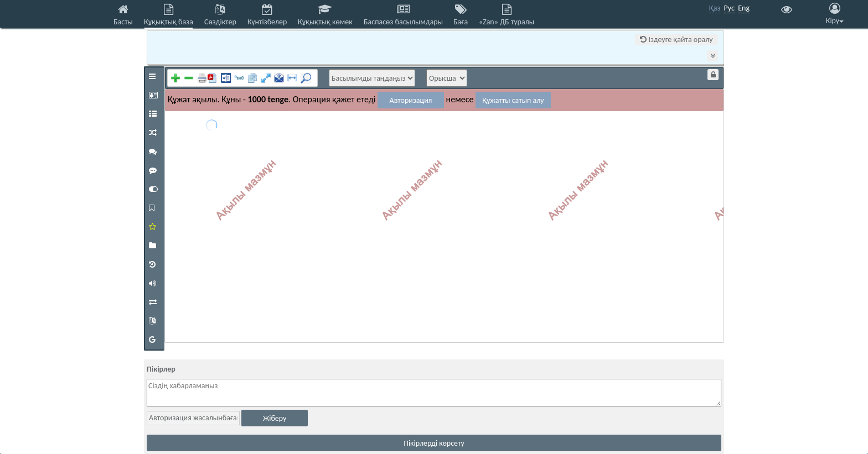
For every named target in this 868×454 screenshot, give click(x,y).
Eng (744, 8)
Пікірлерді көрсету (434, 443)
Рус (729, 8)
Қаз (715, 8)
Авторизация (411, 100)
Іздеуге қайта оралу (676, 40)
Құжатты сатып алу (513, 100)
